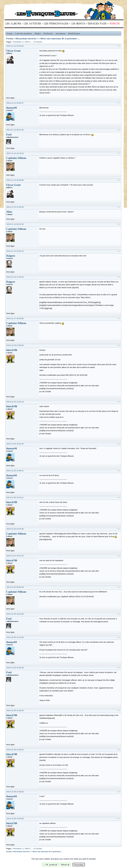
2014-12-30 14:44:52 (15, 750)
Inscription (60, 33)
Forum (114, 24)
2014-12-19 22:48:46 (15, 345)
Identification (74, 33)
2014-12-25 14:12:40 (15, 637)
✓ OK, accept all (50, 865)
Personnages (56, 24)
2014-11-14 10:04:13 (15, 251)
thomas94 (12, 108)
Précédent (17, 42)
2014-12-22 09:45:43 (15, 587)
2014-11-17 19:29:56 (15, 318)
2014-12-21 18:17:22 (15, 556)
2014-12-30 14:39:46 (15, 711)
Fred (9, 135)
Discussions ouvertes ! (27, 39)
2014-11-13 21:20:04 (15, 207)
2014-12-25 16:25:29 (15, 668)
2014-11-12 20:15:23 (15, 46)
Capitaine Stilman (16, 158)
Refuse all (65, 865)
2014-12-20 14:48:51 (15, 471)
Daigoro (11, 256)
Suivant (39, 42)
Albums (14, 24)
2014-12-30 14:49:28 (15, 792)
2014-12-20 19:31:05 (15, 529)
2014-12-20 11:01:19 (15, 402)
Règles (38, 33)
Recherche (48, 33)
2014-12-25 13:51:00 (15, 614)
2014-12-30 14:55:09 (15, 819)
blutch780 (12, 350)
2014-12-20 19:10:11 (15, 497)
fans (97, 24)
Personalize (79, 865)
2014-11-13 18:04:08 (15, 180)
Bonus (78, 24)
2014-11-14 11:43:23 (15, 277)
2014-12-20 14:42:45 (15, 444)
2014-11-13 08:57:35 (15, 130)
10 (34, 42)
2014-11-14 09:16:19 (15, 224)
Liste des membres (24, 33)
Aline (9, 212)
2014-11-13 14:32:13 (15, 153)
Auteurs (33, 24)
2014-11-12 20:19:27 (15, 103)
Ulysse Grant (13, 51)
